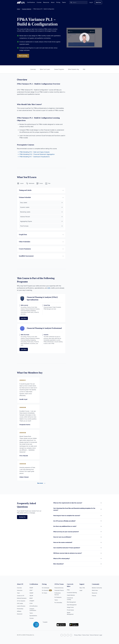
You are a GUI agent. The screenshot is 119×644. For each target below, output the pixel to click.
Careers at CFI (21, 596)
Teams (64, 2)
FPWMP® (32, 601)
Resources (46, 2)
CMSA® (31, 593)
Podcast (94, 596)
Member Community (97, 588)
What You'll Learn (45, 69)
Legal (81, 591)
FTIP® (31, 604)
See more (40, 484)
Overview (33, 69)
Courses (39, 2)
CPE (49, 288)
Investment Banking (72, 591)
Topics (31, 613)
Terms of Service (94, 635)
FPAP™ (31, 591)
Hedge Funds (70, 606)
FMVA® (31, 588)
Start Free (98, 2)
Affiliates (19, 612)
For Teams (45, 593)
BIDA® (31, 599)
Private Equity (70, 608)
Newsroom (20, 614)
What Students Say (74, 69)
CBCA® (31, 596)
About (53, 2)
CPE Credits (20, 604)
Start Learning (23, 56)
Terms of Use (85, 635)
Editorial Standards (22, 599)
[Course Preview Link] (84, 38)
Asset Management (72, 603)
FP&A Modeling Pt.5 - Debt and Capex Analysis (34, 152)
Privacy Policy (78, 635)
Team (18, 593)
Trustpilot (39, 623)
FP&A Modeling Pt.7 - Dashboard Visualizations (34, 157)
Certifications (31, 2)
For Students (45, 591)
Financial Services (59, 588)
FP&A (68, 588)
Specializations (33, 616)
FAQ (84, 69)
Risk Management (71, 600)
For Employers (58, 598)
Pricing (58, 2)
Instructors (20, 591)
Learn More (24, 319)
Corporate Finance (59, 591)
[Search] (78, 2)
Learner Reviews (21, 606)
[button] (78, 504)
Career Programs (59, 69)
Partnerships (20, 609)
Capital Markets (71, 593)
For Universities (58, 603)
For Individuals (46, 588)
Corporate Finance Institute (21, 2)
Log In (91, 2)
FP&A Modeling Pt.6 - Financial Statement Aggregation (37, 154)
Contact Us (22, 517)
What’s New (95, 591)
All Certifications (34, 606)
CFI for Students (21, 601)
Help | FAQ (82, 588)
